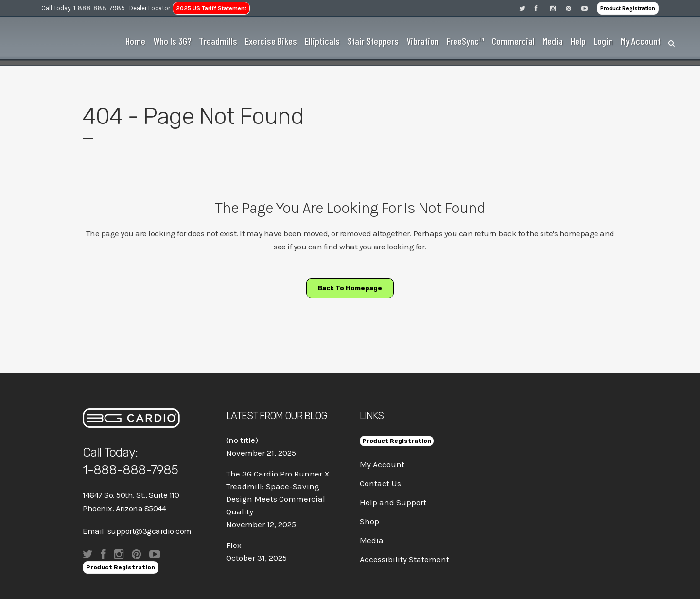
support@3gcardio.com (149, 531)
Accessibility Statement (404, 559)
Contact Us (380, 483)
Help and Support (393, 502)
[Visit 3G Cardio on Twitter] (527, 8)
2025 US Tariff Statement (211, 8)
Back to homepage (350, 288)
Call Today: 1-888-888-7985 (83, 8)
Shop (369, 521)
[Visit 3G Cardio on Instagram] (558, 8)
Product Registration (628, 8)
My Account (382, 464)
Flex (234, 545)
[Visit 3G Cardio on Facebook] (542, 8)
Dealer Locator (150, 8)
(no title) (242, 440)
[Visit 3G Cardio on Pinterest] (574, 8)
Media (372, 540)
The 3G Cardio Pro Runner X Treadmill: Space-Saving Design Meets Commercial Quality (278, 493)
